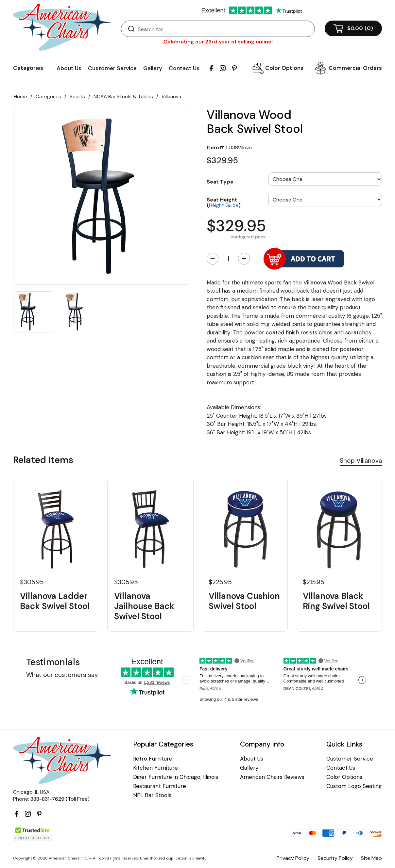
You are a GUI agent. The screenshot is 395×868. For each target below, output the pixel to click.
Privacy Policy (293, 858)
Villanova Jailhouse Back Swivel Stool (144, 606)
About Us (69, 68)
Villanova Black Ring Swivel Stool (336, 601)
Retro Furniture (153, 759)
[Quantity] (228, 259)
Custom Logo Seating (354, 786)
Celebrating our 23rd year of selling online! (218, 42)
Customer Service (112, 68)
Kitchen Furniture (155, 768)
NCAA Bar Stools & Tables (123, 97)
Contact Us (184, 68)
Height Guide (224, 205)
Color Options (284, 68)
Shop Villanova (361, 461)
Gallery (153, 68)
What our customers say (62, 675)
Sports (77, 97)
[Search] (224, 29)
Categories (48, 97)
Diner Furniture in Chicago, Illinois (176, 777)
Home (20, 97)
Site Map (371, 858)
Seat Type (220, 182)
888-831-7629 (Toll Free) (60, 799)
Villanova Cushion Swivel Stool (244, 601)
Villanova (171, 97)
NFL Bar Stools (152, 795)
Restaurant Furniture (160, 786)
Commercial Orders (355, 68)
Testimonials (53, 662)
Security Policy (335, 858)
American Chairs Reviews (272, 777)
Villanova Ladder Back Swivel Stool (55, 601)
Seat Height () (224, 202)
